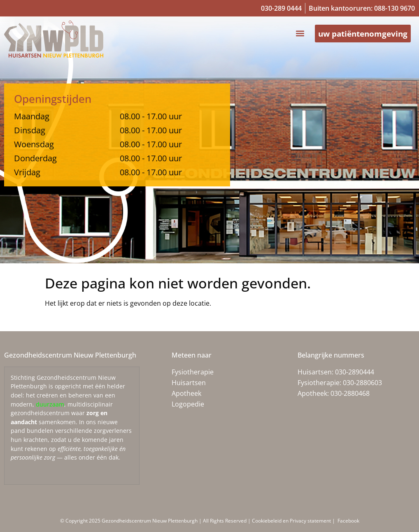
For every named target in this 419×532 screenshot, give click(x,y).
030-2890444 (355, 372)
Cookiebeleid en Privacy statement (292, 521)
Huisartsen (189, 383)
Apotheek (186, 393)
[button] (294, 34)
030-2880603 (362, 383)
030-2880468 (350, 393)
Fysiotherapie (193, 372)
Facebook (348, 521)
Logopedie (188, 404)
